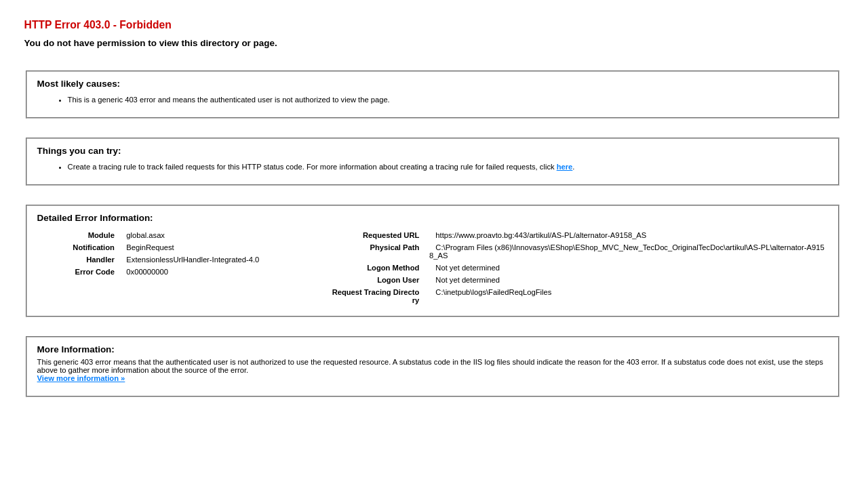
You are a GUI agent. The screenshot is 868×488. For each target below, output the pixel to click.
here (565, 167)
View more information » (81, 378)
